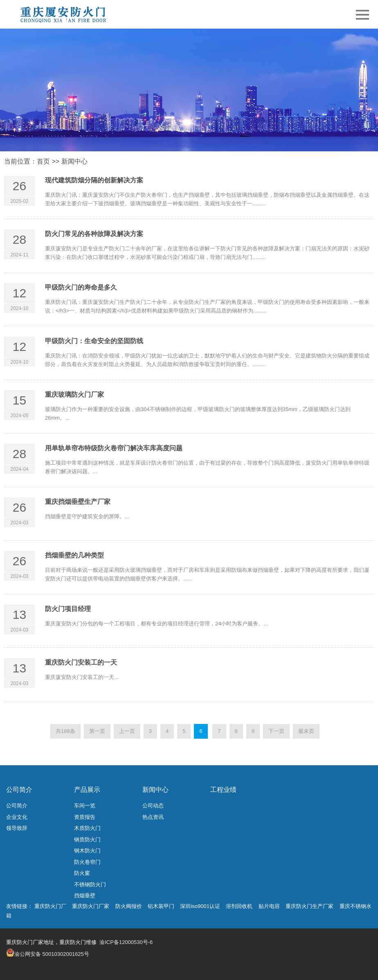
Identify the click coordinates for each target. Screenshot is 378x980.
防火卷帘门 (87, 862)
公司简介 (19, 790)
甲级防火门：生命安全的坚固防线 (94, 341)
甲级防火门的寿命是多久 (81, 287)
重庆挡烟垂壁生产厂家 (78, 502)
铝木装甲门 (161, 906)
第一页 (97, 731)
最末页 (306, 731)
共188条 (65, 731)
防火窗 (82, 873)
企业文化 (17, 817)
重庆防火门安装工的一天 (81, 662)
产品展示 (87, 790)
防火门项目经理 (68, 609)
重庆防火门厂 (50, 906)
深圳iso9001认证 (200, 906)
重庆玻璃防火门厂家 (74, 394)
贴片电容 (269, 906)
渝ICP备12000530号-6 (126, 942)
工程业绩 (223, 790)
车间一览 (85, 806)
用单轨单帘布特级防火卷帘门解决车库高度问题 (114, 448)
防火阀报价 (129, 906)
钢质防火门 (87, 840)
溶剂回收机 (239, 906)
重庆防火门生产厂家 (309, 906)
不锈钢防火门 (90, 884)
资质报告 (85, 817)
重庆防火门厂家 (91, 906)
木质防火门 (87, 828)
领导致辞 (17, 828)
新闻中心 (74, 161)
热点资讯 (153, 817)
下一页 (276, 731)
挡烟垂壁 (85, 896)
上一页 (127, 731)
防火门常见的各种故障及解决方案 (94, 234)
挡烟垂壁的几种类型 (74, 555)
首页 (43, 161)
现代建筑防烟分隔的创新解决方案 (94, 180)
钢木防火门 (87, 851)
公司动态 (153, 806)
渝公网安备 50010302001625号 (52, 954)
